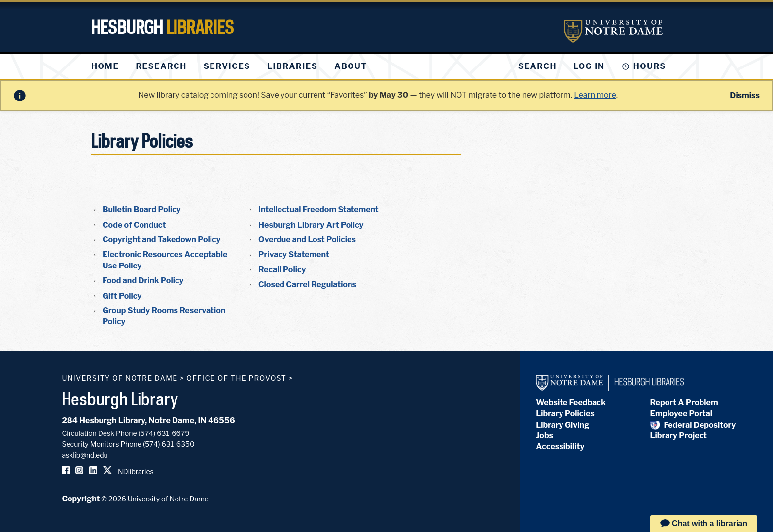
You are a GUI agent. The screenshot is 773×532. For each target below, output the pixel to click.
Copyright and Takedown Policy (162, 240)
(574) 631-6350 (169, 444)
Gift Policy (122, 296)
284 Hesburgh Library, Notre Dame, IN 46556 (148, 420)
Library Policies (565, 414)
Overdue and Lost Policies (307, 240)
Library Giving (562, 425)
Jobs (545, 436)
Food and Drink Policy (143, 281)
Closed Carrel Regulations (307, 284)
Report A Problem (684, 403)
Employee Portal (681, 414)
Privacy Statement (294, 254)
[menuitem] (105, 66)
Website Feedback (571, 403)
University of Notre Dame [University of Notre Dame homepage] (120, 378)
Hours (650, 66)
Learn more (595, 95)
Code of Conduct (134, 225)
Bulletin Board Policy (142, 210)
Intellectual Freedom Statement (318, 210)
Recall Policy (282, 270)
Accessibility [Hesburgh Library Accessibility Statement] (560, 447)
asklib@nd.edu (85, 455)
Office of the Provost (236, 378)
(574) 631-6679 (164, 433)
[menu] (237, 66)
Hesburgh (162, 27)
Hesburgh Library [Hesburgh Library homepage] (120, 399)
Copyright (81, 499)
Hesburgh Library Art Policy (311, 225)
